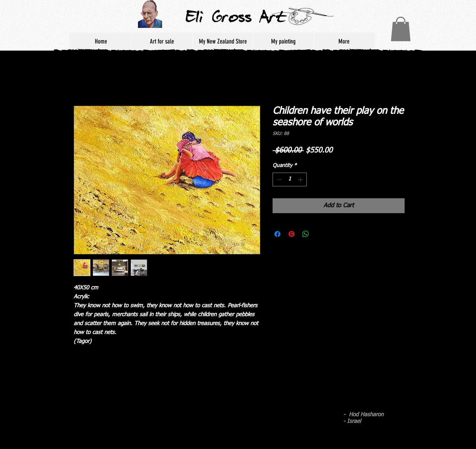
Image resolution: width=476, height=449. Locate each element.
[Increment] (301, 179)
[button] (401, 29)
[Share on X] (320, 234)
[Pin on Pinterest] (292, 234)
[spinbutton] (290, 179)
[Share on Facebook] (277, 234)
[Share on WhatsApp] (306, 234)
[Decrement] (278, 179)
